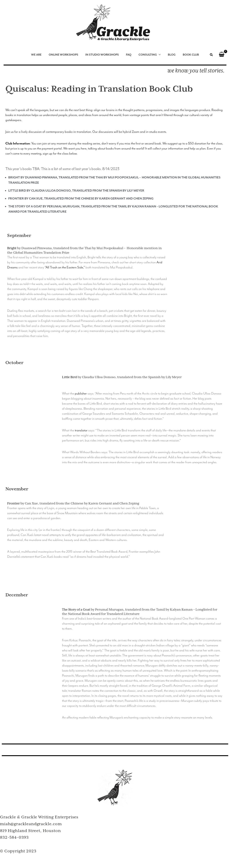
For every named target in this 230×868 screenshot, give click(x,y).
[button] (211, 55)
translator (81, 430)
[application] (158, 55)
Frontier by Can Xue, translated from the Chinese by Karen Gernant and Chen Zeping (81, 198)
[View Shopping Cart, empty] (222, 55)
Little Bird (70, 377)
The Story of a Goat (77, 609)
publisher (81, 393)
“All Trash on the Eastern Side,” (65, 267)
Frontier (14, 503)
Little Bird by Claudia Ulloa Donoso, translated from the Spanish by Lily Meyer (76, 191)
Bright (12, 248)
